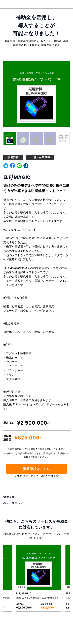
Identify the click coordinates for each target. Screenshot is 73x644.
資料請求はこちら (36, 469)
